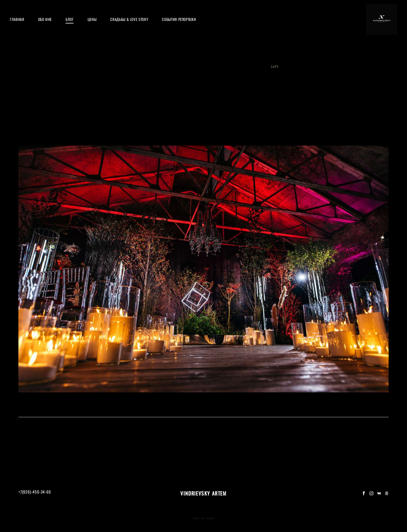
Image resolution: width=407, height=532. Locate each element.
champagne (344, 82)
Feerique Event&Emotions (214, 152)
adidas (320, 82)
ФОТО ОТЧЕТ (204, 423)
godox (309, 75)
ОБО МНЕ (54, 27)
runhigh (165, 89)
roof (109, 75)
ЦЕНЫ (101, 27)
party (152, 75)
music (246, 75)
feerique (369, 82)
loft (276, 82)
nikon (171, 75)
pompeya (267, 75)
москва (90, 75)
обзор (328, 75)
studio (164, 82)
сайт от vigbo (203, 518)
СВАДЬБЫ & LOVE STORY (138, 27)
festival (32, 82)
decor (203, 82)
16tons (289, 75)
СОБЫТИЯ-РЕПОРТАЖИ (187, 27)
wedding (256, 82)
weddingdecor (197, 75)
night (123, 82)
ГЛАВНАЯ (26, 27)
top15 (85, 82)
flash (184, 82)
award (104, 82)
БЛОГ (78, 27)
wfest (369, 75)
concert (225, 75)
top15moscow (60, 82)
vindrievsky (229, 82)
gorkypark (241, 89)
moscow (218, 89)
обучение (130, 75)
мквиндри (67, 75)
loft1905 (297, 82)
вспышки (349, 75)
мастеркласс (38, 75)
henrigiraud (192, 89)
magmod (143, 82)
